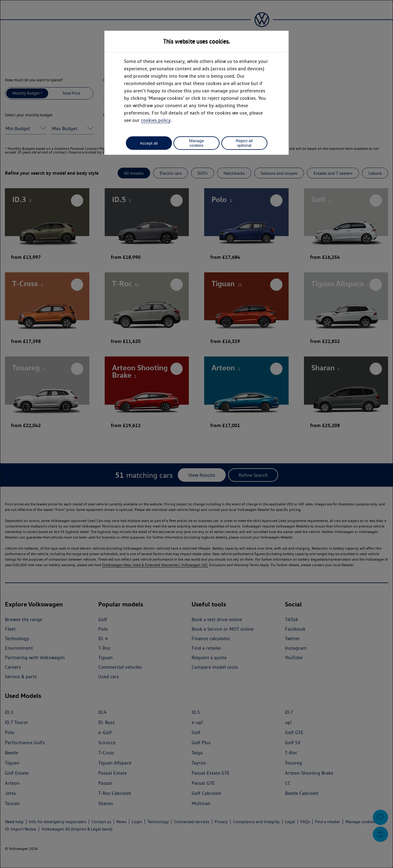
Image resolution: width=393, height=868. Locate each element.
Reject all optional (244, 143)
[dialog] (196, 434)
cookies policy (156, 120)
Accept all (149, 143)
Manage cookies (196, 143)
